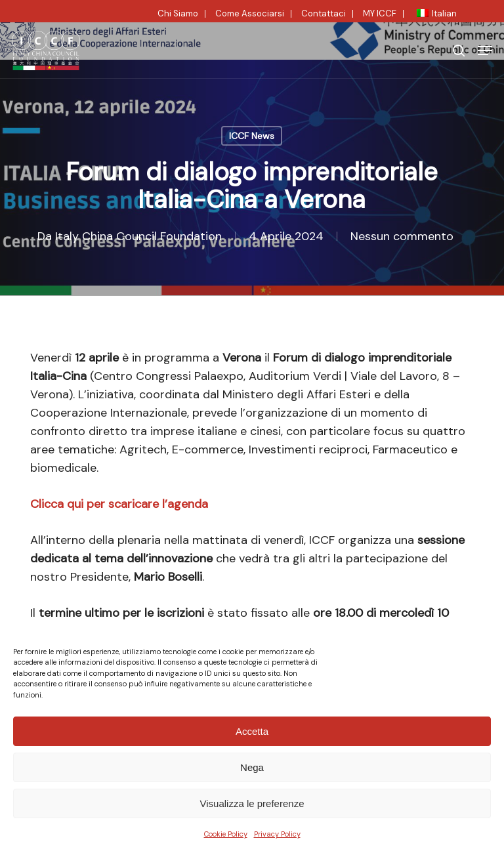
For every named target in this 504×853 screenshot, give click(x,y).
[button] (485, 51)
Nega (252, 767)
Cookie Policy (226, 834)
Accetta (252, 731)
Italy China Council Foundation (138, 236)
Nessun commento (402, 236)
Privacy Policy (277, 834)
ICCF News (252, 136)
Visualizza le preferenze (252, 803)
